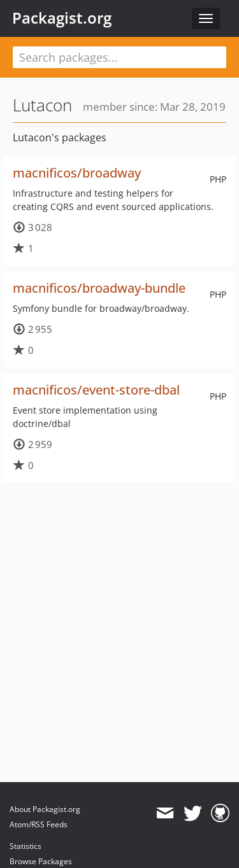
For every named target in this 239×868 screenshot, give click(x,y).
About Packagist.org (45, 809)
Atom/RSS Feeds (39, 824)
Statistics (25, 846)
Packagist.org (62, 18)
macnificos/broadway (77, 173)
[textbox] (119, 57)
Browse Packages (41, 861)
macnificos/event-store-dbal (96, 390)
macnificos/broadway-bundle (99, 288)
